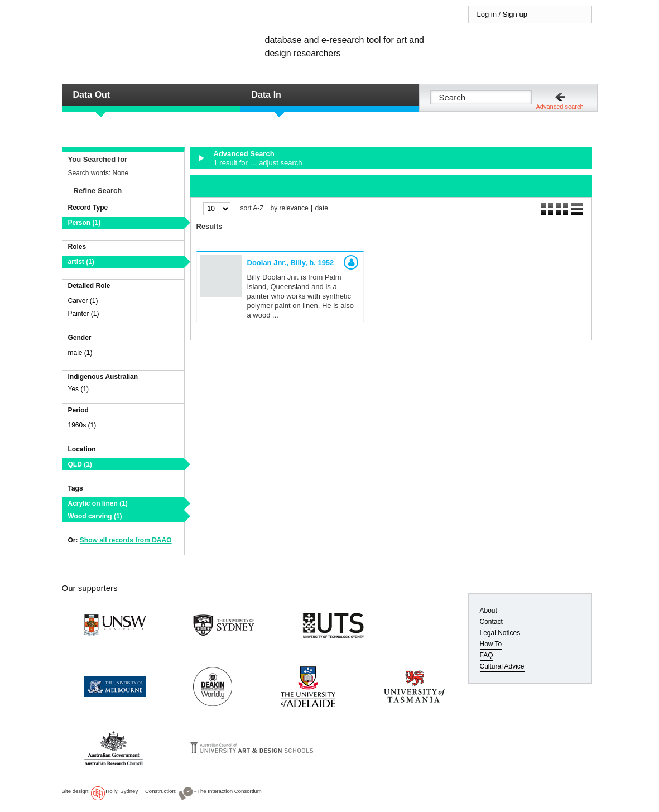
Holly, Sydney (122, 791)
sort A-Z (252, 208)
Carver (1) (83, 301)
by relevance (290, 208)
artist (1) (81, 262)
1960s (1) (82, 425)
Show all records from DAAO (126, 540)
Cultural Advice (502, 666)
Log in (487, 14)
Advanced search (560, 107)
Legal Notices (500, 633)
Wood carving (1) (95, 516)
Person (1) (85, 223)
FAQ (487, 655)
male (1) (80, 353)
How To (491, 644)
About (489, 611)
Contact (491, 622)
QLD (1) (80, 464)
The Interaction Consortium (229, 791)
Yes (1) (79, 389)
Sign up (515, 14)
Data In (266, 95)
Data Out (92, 95)
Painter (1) (84, 314)
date (322, 208)
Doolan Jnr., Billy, (291, 263)
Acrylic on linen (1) (98, 503)
